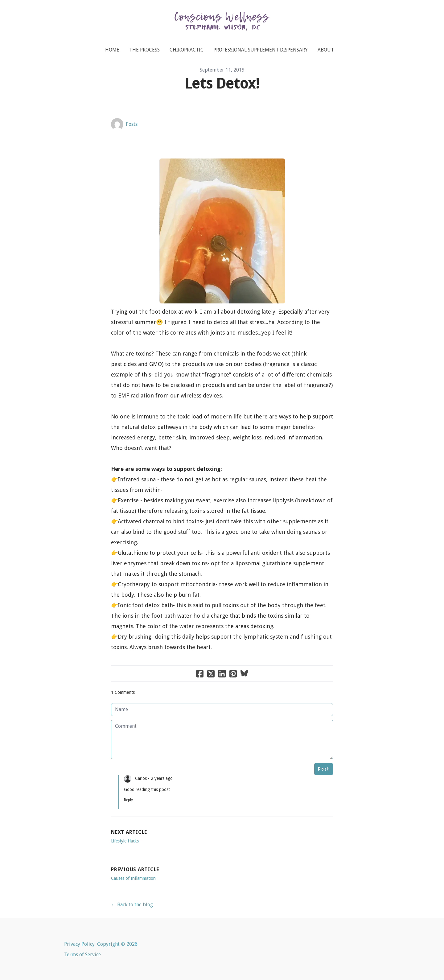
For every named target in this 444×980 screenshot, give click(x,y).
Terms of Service (82, 955)
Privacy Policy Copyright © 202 (99, 944)
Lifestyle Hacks (125, 841)
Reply (128, 800)
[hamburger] (37, 10)
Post (324, 769)
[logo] (222, 23)
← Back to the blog (132, 905)
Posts (132, 124)
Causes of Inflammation (133, 878)
